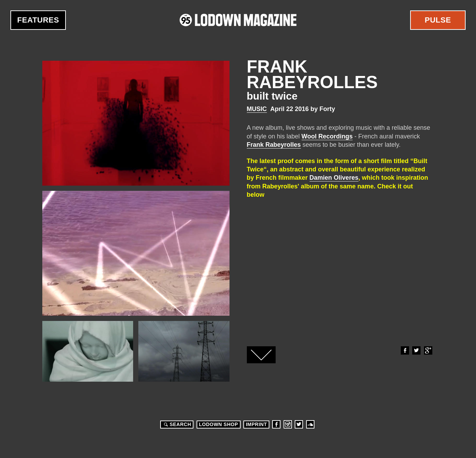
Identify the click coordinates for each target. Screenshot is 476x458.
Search (176, 424)
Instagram (288, 424)
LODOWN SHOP (219, 424)
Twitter (416, 350)
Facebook (405, 350)
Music (257, 109)
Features (38, 20)
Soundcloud (310, 424)
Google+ (428, 350)
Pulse (438, 20)
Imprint (256, 424)
